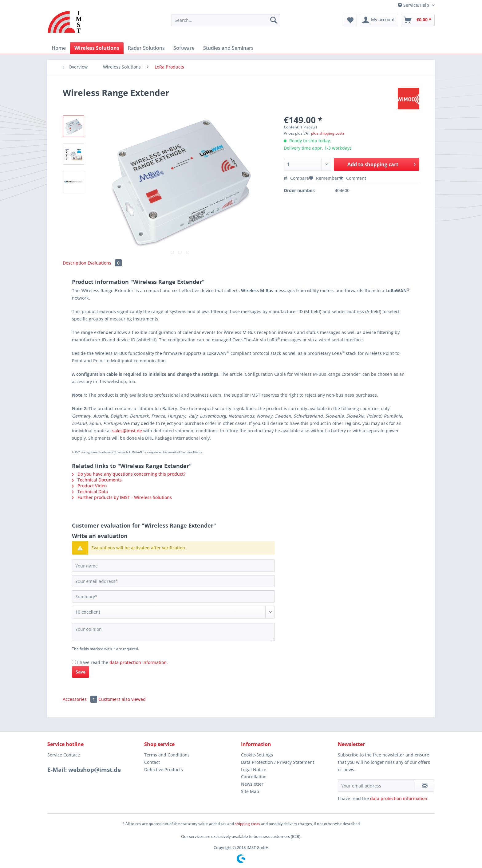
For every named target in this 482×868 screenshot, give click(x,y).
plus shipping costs (328, 133)
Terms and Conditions (167, 755)
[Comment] (173, 612)
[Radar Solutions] (146, 48)
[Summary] (173, 596)
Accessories (81, 699)
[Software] (184, 48)
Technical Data (90, 491)
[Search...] (226, 20)
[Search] (274, 20)
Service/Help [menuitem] (414, 5)
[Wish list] (350, 20)
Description (75, 263)
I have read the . (122, 662)
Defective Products (164, 770)
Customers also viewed (122, 699)
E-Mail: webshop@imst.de (84, 770)
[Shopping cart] (418, 20)
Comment (352, 178)
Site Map (250, 791)
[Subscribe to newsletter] (425, 786)
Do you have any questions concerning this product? (129, 474)
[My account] (379, 20)
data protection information (138, 662)
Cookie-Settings (257, 755)
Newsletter (252, 784)
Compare (296, 178)
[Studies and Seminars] (228, 48)
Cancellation (254, 777)
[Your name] (173, 566)
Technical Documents (97, 480)
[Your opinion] (173, 632)
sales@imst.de (127, 431)
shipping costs (247, 824)
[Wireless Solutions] (97, 48)
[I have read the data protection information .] (74, 662)
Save (81, 672)
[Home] (59, 48)
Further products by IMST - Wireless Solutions (122, 497)
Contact (152, 762)
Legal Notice (254, 770)
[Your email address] (173, 581)
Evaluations (105, 263)
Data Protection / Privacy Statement (278, 762)
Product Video (89, 486)
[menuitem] (226, 23)
